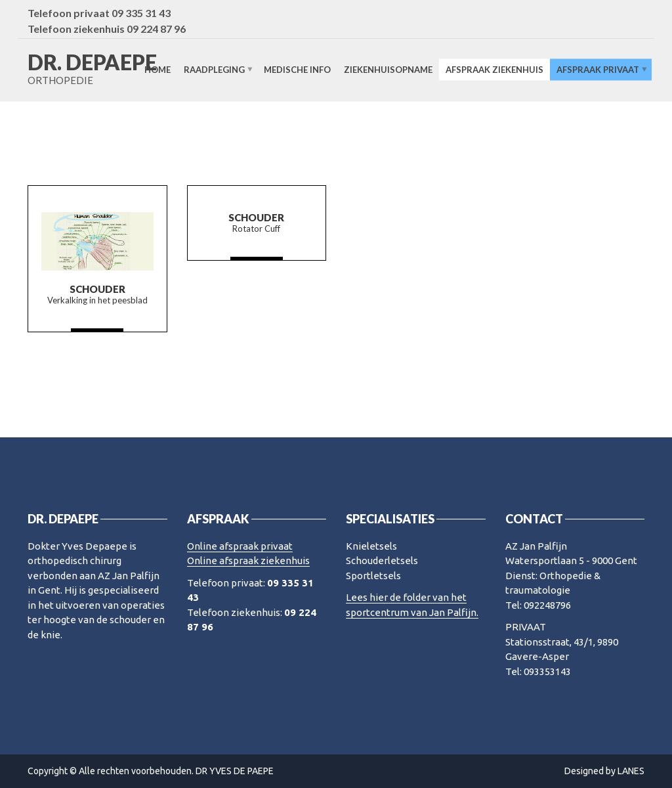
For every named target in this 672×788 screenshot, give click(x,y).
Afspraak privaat (598, 70)
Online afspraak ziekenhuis (248, 560)
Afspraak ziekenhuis (494, 70)
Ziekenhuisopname (388, 70)
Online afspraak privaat (240, 546)
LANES (631, 771)
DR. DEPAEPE (92, 62)
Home (157, 70)
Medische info (297, 70)
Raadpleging (214, 70)
